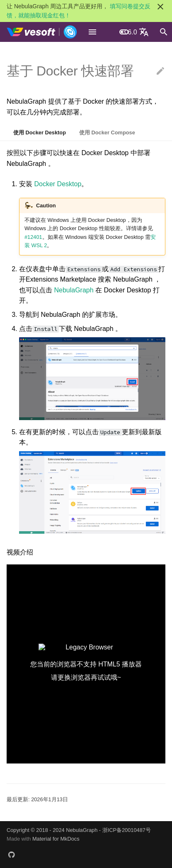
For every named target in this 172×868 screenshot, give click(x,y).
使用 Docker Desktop (40, 133)
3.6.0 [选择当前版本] (130, 32)
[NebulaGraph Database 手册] (42, 32)
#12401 (33, 237)
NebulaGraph (75, 290)
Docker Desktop (58, 184)
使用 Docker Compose (107, 133)
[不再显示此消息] (160, 7)
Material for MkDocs (56, 839)
